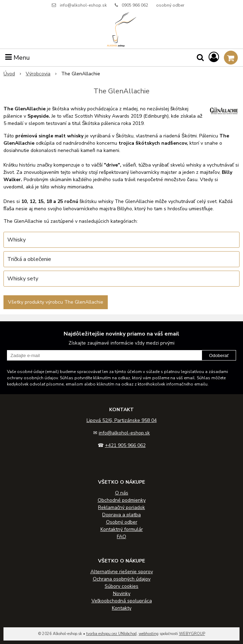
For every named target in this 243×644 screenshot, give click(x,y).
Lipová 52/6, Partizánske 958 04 (122, 420)
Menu (18, 58)
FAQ (121, 537)
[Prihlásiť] (214, 57)
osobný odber (170, 5)
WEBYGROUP (192, 634)
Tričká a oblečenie (29, 259)
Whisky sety (23, 279)
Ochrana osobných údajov (122, 579)
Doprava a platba (121, 515)
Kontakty (122, 608)
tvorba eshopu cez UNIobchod (111, 634)
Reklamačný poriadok (121, 507)
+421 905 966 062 (125, 445)
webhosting (149, 634)
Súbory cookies (121, 586)
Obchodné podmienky (122, 500)
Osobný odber (122, 522)
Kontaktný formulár (122, 529)
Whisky (17, 240)
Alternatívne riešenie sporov (122, 572)
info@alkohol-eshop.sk (83, 5)
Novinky (122, 594)
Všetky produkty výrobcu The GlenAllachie (56, 302)
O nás (122, 493)
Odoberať (219, 355)
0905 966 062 (135, 5)
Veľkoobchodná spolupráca (122, 601)
